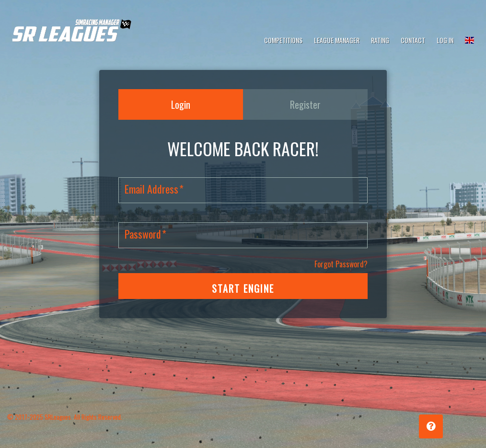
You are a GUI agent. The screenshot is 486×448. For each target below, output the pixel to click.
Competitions (283, 40)
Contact (413, 40)
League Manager (337, 40)
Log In (445, 40)
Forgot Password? (341, 264)
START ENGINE (243, 288)
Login (181, 104)
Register (305, 104)
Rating (380, 40)
